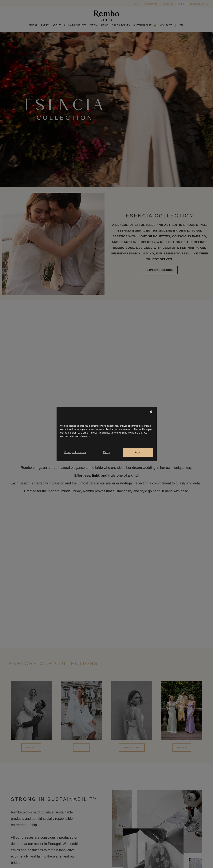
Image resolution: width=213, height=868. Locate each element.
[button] (151, 412)
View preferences (75, 452)
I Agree (138, 452)
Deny (106, 452)
